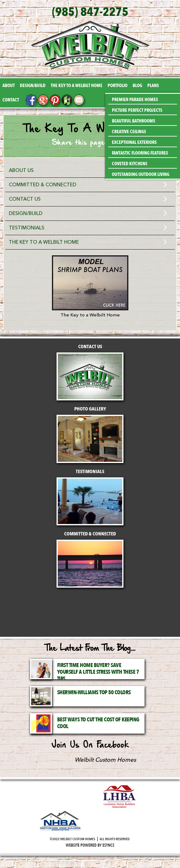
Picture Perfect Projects (137, 110)
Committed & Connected (43, 185)
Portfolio (118, 86)
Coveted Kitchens (130, 164)
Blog (137, 86)
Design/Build (33, 86)
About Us (21, 170)
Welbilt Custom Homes (105, 760)
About (9, 86)
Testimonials (27, 228)
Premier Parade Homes (135, 100)
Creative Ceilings (129, 132)
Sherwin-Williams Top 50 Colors (94, 693)
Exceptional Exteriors (134, 142)
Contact (11, 100)
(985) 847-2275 (90, 12)
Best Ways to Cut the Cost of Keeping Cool (98, 723)
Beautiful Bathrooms (134, 121)
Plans (153, 86)
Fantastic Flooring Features (140, 153)
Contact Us (25, 199)
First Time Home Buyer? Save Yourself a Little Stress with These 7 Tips (98, 672)
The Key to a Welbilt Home (77, 86)
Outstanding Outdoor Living (141, 174)
